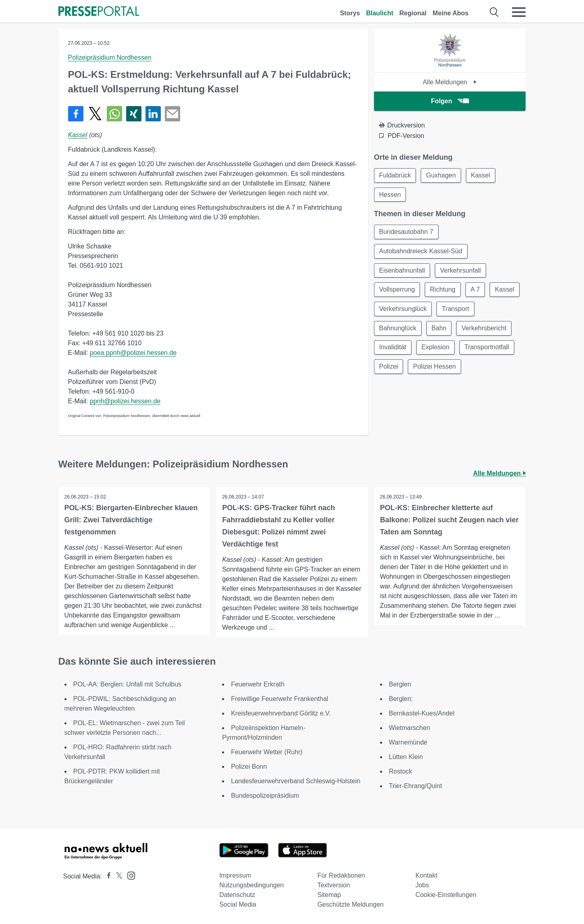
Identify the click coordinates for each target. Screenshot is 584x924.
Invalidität (393, 348)
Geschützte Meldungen (350, 904)
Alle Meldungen (450, 82)
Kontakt (426, 875)
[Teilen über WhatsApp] (114, 114)
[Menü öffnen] (519, 12)
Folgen (450, 101)
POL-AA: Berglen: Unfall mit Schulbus (128, 684)
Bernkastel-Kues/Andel (422, 713)
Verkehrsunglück (403, 310)
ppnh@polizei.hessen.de (125, 401)
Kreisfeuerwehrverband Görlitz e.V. (281, 713)
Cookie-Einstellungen (446, 895)
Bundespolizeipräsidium (265, 796)
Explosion (435, 348)
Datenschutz (237, 895)
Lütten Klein (406, 757)
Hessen (390, 195)
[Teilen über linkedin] (153, 114)
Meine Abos (450, 13)
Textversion (334, 885)
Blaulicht (380, 13)
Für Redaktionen (341, 875)
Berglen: (401, 699)
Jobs (422, 885)
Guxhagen (441, 175)
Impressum (235, 875)
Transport (456, 310)
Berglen (400, 684)
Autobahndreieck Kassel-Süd (421, 251)
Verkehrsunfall (461, 271)
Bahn (439, 329)
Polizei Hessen (435, 368)
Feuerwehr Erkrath (258, 684)
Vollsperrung (397, 290)
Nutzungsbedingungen (251, 885)
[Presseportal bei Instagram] (129, 875)
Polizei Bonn (249, 767)
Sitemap (329, 895)
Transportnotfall (487, 348)
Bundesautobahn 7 (406, 232)
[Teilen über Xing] (134, 114)
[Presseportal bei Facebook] (106, 876)
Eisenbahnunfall (402, 271)
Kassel (78, 135)
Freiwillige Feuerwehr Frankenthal (280, 699)
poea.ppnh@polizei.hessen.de (133, 353)
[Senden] (172, 114)
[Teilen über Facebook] (76, 114)
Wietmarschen (409, 728)
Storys (350, 13)
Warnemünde (408, 742)
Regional (413, 13)
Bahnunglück (398, 329)
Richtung (443, 290)
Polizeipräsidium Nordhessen (110, 57)
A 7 (476, 290)
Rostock (401, 771)
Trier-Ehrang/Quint (416, 786)
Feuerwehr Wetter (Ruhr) (267, 752)
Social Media (238, 904)
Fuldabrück (395, 175)
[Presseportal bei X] (117, 876)
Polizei (389, 368)
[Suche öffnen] (494, 12)
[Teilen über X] (95, 114)
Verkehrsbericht (485, 329)
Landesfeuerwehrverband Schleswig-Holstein (296, 781)
